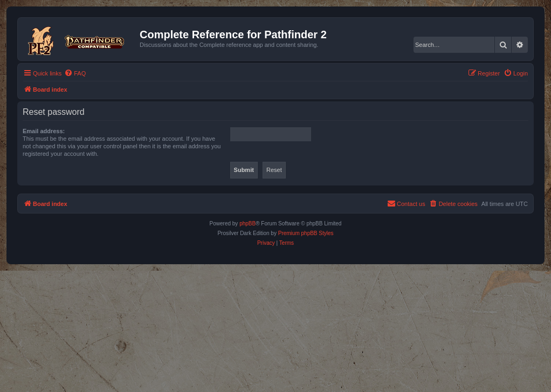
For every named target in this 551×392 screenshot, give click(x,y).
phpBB (247, 223)
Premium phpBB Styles (306, 233)
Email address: (44, 131)
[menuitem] (75, 73)
